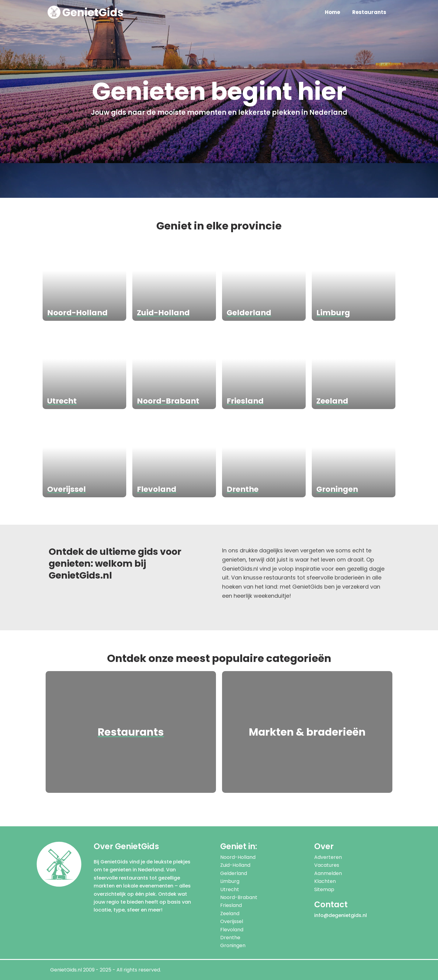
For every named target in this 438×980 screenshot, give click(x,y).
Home (332, 12)
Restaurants (369, 12)
